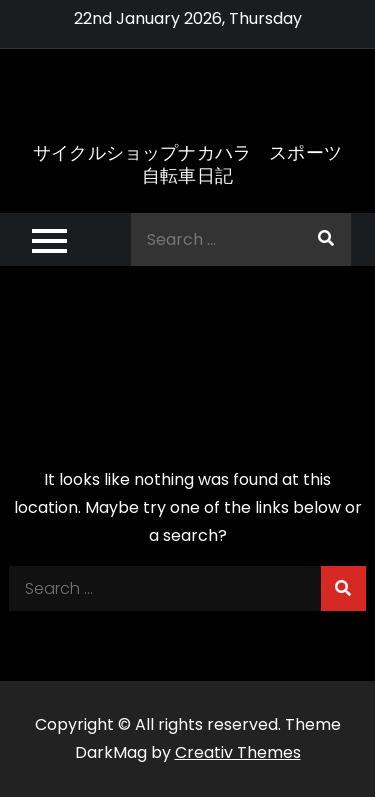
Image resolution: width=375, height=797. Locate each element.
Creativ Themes (238, 752)
